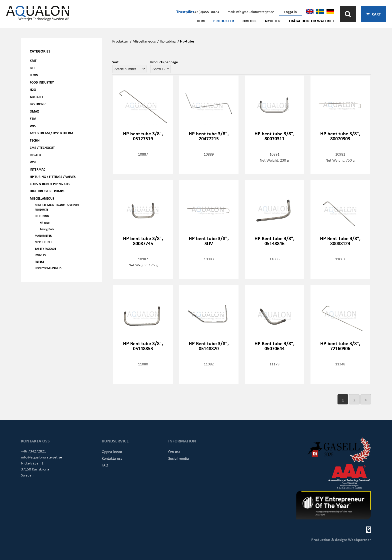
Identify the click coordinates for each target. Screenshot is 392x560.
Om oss (249, 21)
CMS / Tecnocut (42, 147)
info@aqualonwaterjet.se (41, 457)
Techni (35, 140)
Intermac (37, 169)
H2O (33, 89)
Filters (39, 261)
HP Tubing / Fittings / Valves (53, 176)
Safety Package (45, 248)
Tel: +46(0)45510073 (203, 12)
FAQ (105, 465)
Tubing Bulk (47, 229)
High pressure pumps (47, 191)
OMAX (34, 111)
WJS (33, 126)
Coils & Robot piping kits (50, 184)
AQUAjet (36, 97)
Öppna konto (112, 451)
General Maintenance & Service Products (57, 207)
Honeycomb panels (48, 268)
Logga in (290, 12)
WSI (33, 162)
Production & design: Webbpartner (341, 539)
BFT (32, 68)
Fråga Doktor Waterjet (312, 21)
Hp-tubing (168, 41)
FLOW (34, 75)
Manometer (43, 235)
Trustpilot (185, 12)
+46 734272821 (33, 451)
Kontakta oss (112, 458)
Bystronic (38, 104)
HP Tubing (42, 216)
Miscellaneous (42, 198)
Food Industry (42, 82)
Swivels (40, 255)
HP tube (45, 222)
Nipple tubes (43, 242)
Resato (35, 155)
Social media (179, 458)
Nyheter (273, 21)
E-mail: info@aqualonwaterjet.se (249, 12)
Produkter (224, 21)
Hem (201, 21)
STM (33, 118)
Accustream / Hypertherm (51, 133)
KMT (33, 60)
